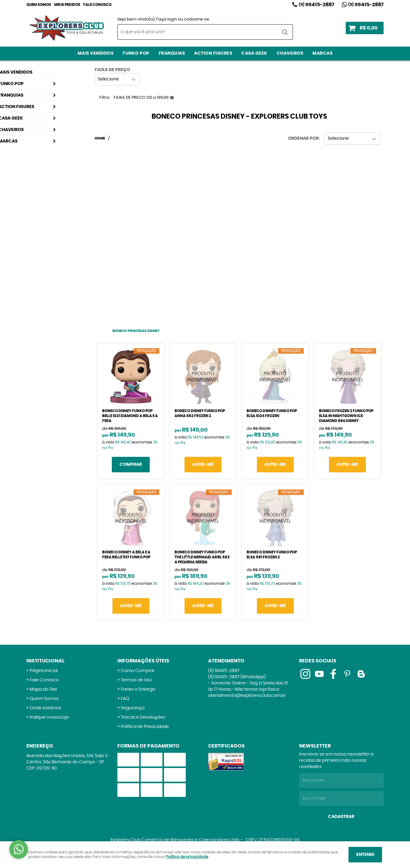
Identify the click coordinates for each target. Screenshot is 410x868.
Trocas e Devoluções (143, 717)
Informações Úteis (143, 661)
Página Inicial (44, 671)
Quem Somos (39, 5)
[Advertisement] (136, 233)
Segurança (133, 708)
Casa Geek (254, 53)
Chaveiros (290, 53)
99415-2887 (317, 5)
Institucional (46, 661)
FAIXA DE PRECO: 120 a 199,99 (141, 98)
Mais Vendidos (96, 53)
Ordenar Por (303, 139)
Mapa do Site (43, 689)
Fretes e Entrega (138, 689)
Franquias (172, 53)
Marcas (322, 53)
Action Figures (213, 53)
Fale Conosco (97, 5)
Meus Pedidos (67, 5)
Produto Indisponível (203, 377)
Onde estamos (46, 708)
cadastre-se (196, 19)
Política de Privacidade (145, 727)
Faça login (167, 19)
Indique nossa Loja (49, 717)
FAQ (125, 699)
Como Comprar (138, 671)
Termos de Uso (136, 680)
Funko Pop (136, 53)
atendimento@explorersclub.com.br (247, 696)
